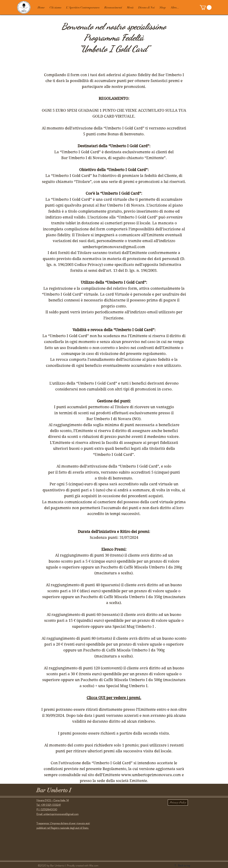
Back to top (184, 865)
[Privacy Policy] (178, 803)
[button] (206, 7)
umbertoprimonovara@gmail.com (61, 814)
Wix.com (94, 865)
